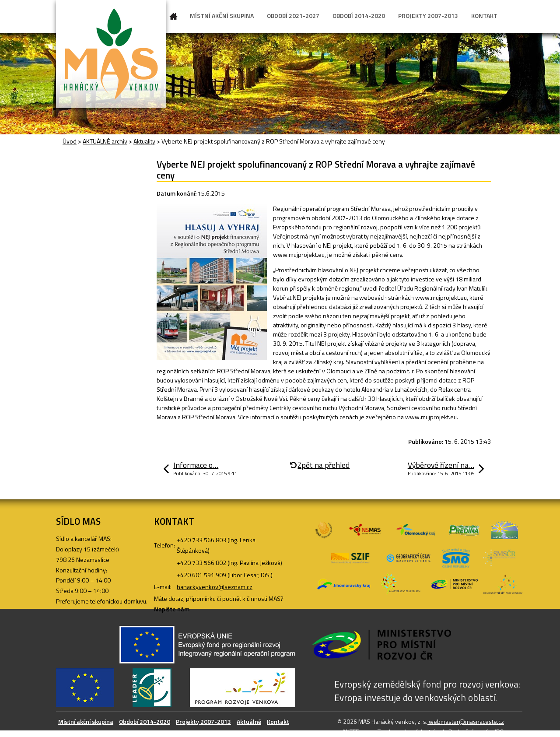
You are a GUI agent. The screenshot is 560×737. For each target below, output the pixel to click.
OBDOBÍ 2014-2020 (359, 16)
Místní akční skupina (86, 721)
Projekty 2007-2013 (203, 721)
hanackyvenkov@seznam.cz (215, 587)
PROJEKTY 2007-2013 (428, 16)
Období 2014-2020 (145, 721)
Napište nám (172, 609)
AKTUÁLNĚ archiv (105, 141)
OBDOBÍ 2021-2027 (293, 16)
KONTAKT (484, 16)
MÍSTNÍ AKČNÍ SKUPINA (222, 16)
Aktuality (144, 141)
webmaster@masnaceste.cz (466, 721)
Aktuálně (249, 721)
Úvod (174, 18)
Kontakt (278, 721)
